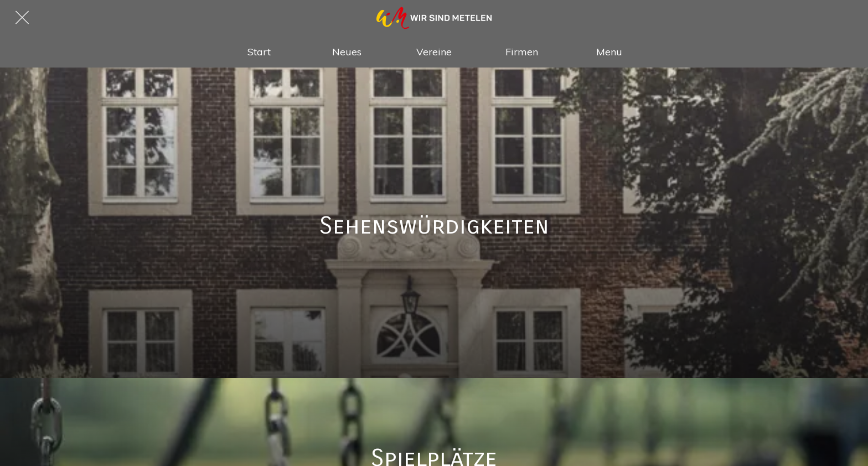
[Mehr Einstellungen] (609, 51)
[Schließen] (22, 18)
